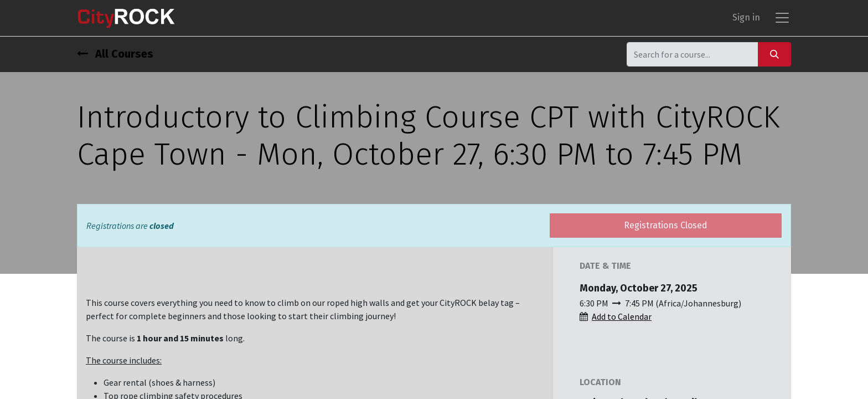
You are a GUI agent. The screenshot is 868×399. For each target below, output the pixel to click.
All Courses (115, 58)
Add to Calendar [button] (622, 320)
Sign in (746, 20)
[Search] (774, 58)
